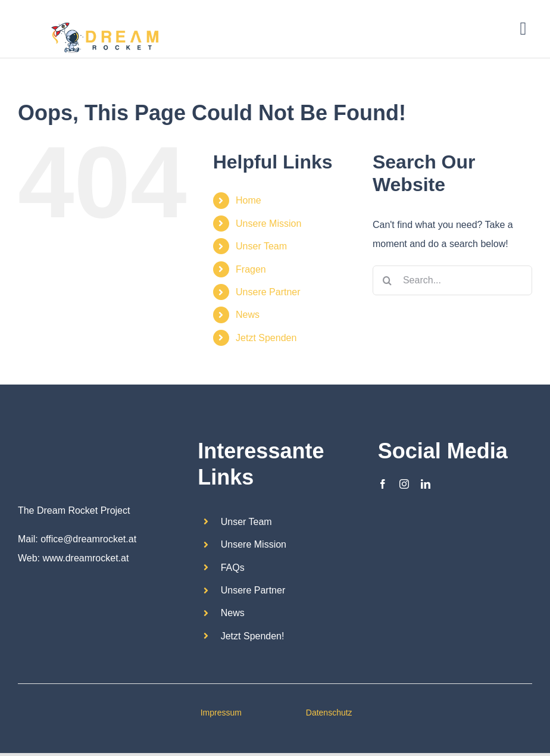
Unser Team (261, 246)
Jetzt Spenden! (253, 636)
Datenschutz (329, 713)
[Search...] (452, 280)
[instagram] (404, 484)
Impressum (221, 713)
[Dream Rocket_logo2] (48, 437)
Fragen (251, 269)
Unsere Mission (268, 224)
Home (249, 200)
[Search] (387, 280)
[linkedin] (426, 484)
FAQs (233, 568)
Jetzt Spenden (266, 338)
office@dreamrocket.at (88, 539)
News (248, 315)
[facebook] (383, 484)
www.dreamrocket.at (85, 558)
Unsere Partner (268, 292)
